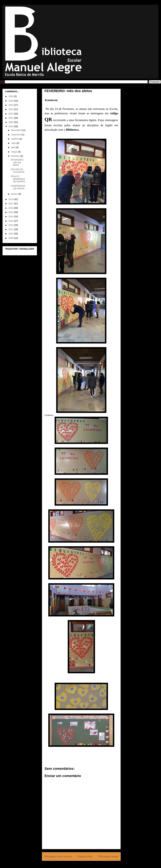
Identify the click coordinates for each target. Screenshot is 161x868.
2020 (11, 122)
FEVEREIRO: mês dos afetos (17, 162)
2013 (11, 221)
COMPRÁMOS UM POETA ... (19, 187)
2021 (11, 118)
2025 (11, 101)
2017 (11, 204)
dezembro (16, 130)
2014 (11, 216)
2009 (11, 238)
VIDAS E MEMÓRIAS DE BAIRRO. (18, 179)
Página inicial (85, 856)
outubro (15, 139)
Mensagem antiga (108, 856)
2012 (11, 225)
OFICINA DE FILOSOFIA (18, 171)
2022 (11, 114)
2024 (11, 105)
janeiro (15, 194)
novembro (16, 135)
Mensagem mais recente (58, 856)
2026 (11, 96)
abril (13, 147)
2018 (11, 199)
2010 (11, 234)
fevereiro (16, 156)
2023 (11, 109)
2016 (11, 208)
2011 (11, 229)
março (14, 152)
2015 (11, 212)
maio (14, 143)
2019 (11, 126)
